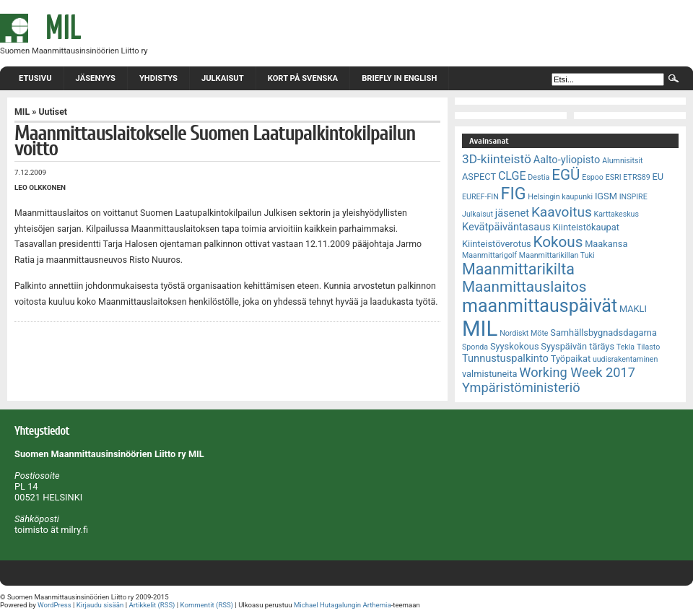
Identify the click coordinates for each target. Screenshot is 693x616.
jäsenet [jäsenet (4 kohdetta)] (512, 213)
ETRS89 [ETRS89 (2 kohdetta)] (636, 177)
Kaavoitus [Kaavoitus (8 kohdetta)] (562, 212)
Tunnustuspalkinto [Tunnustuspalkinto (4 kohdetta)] (505, 358)
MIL (22, 112)
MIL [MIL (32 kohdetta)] (480, 329)
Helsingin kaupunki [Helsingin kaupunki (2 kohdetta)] (560, 197)
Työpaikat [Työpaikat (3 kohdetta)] (571, 359)
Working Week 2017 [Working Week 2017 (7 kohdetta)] (577, 372)
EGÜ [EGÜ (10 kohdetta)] (566, 175)
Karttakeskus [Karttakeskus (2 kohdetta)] (616, 214)
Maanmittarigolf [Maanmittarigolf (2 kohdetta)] (489, 255)
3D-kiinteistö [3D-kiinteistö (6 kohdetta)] (497, 159)
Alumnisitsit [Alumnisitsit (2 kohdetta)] (622, 161)
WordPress (55, 605)
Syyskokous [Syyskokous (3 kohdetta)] (515, 346)
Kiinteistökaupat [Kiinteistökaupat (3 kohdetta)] (586, 227)
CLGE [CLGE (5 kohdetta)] (512, 176)
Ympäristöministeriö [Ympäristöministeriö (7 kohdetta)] (521, 387)
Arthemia (376, 605)
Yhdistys (158, 78)
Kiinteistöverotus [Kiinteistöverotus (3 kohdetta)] (497, 244)
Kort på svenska (303, 78)
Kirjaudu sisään (100, 605)
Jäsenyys (96, 78)
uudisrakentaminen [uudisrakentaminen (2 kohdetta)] (626, 359)
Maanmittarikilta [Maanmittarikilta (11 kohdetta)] (518, 269)
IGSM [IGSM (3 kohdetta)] (606, 196)
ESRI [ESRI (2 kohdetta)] (614, 177)
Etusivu (35, 78)
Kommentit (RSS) (207, 605)
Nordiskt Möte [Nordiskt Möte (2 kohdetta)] (524, 333)
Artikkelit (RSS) (152, 605)
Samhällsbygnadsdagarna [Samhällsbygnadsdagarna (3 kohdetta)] (603, 333)
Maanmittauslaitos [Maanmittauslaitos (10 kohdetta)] (524, 287)
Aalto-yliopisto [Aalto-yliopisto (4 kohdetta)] (567, 160)
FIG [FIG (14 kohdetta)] (514, 194)
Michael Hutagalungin (327, 605)
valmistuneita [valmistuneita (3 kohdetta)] (490, 374)
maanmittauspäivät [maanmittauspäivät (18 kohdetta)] (540, 306)
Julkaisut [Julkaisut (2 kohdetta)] (478, 214)
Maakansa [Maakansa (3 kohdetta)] (606, 244)
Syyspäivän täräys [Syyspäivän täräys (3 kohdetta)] (577, 346)
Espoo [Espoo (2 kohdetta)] (593, 177)
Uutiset (53, 112)
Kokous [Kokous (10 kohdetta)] (558, 242)
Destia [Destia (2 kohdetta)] (539, 177)
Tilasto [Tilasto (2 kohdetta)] (648, 347)
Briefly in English (399, 78)
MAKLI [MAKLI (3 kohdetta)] (633, 309)
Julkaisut (223, 78)
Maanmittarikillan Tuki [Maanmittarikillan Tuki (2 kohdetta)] (557, 255)
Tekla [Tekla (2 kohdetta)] (626, 347)
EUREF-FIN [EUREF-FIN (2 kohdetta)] (480, 197)
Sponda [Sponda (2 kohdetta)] (475, 347)
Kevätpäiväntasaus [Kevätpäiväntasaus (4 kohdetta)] (506, 227)
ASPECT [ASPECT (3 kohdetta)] (479, 177)
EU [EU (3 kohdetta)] (658, 177)
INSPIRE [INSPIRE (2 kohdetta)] (633, 197)
